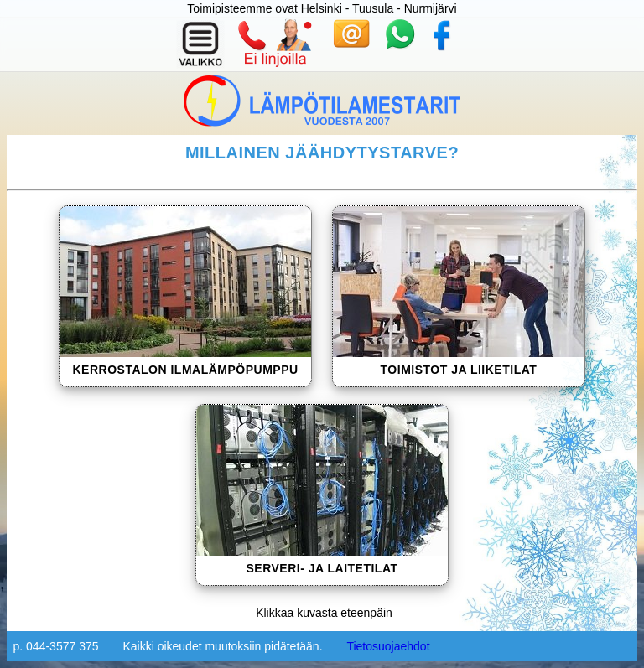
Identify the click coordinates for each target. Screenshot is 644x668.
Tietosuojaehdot (388, 646)
